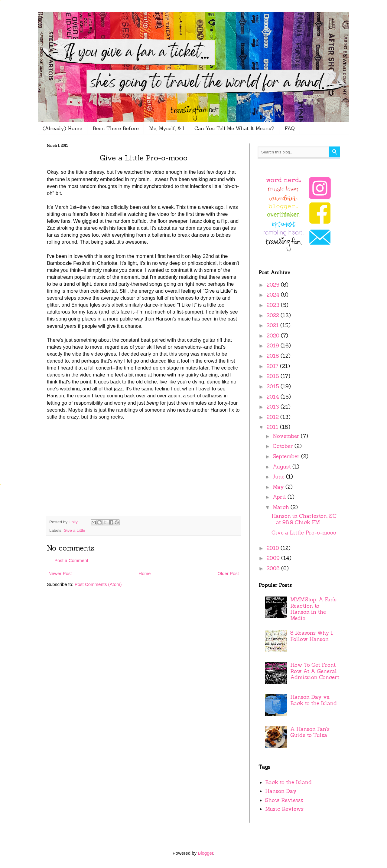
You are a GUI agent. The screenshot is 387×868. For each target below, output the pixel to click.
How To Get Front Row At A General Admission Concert (315, 671)
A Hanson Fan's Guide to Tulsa (310, 732)
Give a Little (74, 530)
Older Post (228, 573)
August (283, 467)
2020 (274, 336)
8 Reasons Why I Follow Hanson (312, 636)
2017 (273, 366)
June (279, 477)
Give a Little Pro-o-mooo (304, 533)
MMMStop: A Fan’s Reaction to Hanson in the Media (313, 609)
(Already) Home (62, 128)
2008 (274, 568)
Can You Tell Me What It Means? (234, 128)
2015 (274, 386)
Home (145, 573)
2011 (273, 427)
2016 (274, 376)
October (284, 446)
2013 (274, 407)
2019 (274, 346)
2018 (274, 356)
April (280, 497)
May (279, 487)
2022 (274, 315)
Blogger (205, 853)
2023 (274, 305)
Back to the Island (288, 782)
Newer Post (60, 573)
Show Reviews (284, 800)
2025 (274, 285)
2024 (274, 295)
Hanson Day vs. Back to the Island (314, 700)
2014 (274, 397)
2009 (274, 558)
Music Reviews (284, 809)
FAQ (290, 128)
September (287, 456)
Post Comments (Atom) (98, 584)
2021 (273, 325)
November (287, 436)
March (282, 507)
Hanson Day (281, 791)
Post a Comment (71, 560)
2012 (273, 417)
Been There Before (116, 128)
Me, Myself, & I (167, 128)
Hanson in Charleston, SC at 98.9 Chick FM (304, 519)
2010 (274, 548)
